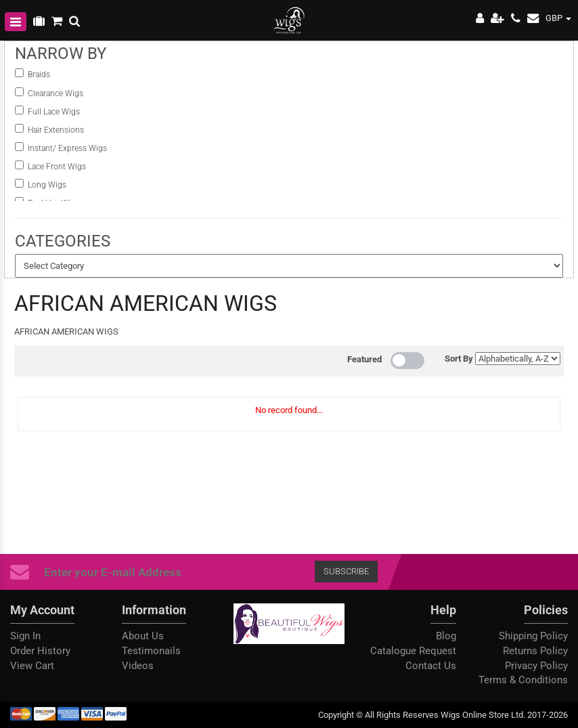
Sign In (25, 636)
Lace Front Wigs (57, 167)
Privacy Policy (536, 666)
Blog (446, 636)
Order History (40, 651)
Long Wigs (47, 185)
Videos (138, 666)
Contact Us (431, 666)
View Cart (32, 666)
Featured (364, 359)
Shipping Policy (533, 636)
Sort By (459, 359)
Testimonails (151, 651)
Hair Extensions (56, 130)
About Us (143, 636)
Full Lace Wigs (54, 112)
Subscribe (346, 571)
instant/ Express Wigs (67, 148)
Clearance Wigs (55, 93)
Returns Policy (535, 651)
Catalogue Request (413, 651)
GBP (558, 18)
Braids (40, 74)
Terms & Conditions (523, 680)
